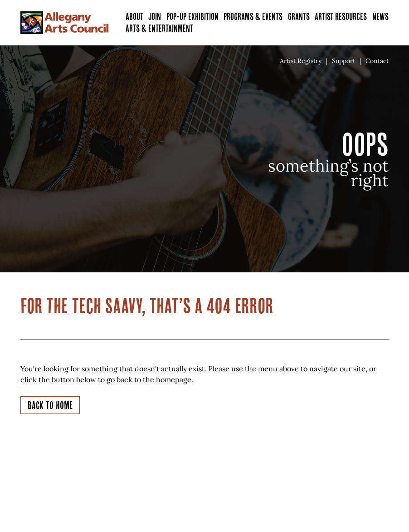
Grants (299, 17)
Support (343, 61)
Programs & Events (253, 17)
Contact (377, 61)
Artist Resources (341, 17)
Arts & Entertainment (159, 28)
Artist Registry (301, 61)
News (380, 17)
